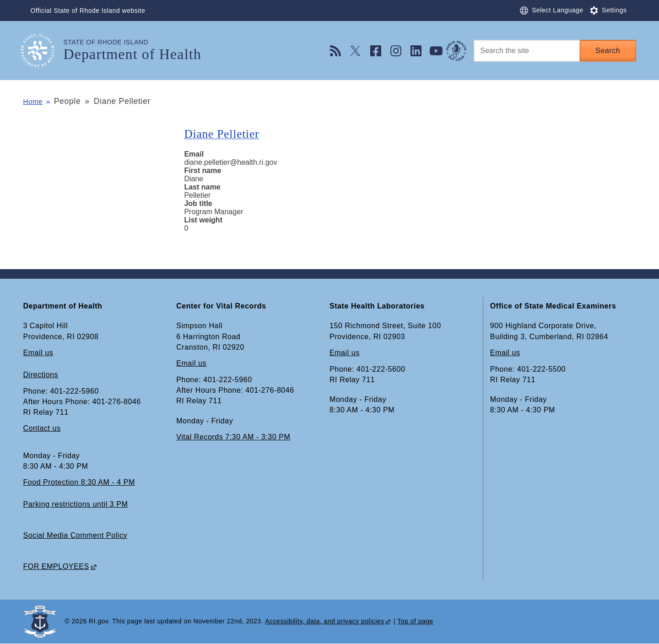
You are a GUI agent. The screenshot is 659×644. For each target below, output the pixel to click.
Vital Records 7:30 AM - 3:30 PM (233, 437)
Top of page (415, 622)
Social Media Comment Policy (75, 535)
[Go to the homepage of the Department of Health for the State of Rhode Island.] (43, 51)
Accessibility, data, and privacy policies (324, 622)
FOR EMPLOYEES (56, 566)
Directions (41, 375)
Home (34, 101)
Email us (38, 353)
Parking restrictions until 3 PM (75, 504)
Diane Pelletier (226, 133)
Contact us (42, 429)
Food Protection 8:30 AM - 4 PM (79, 482)
